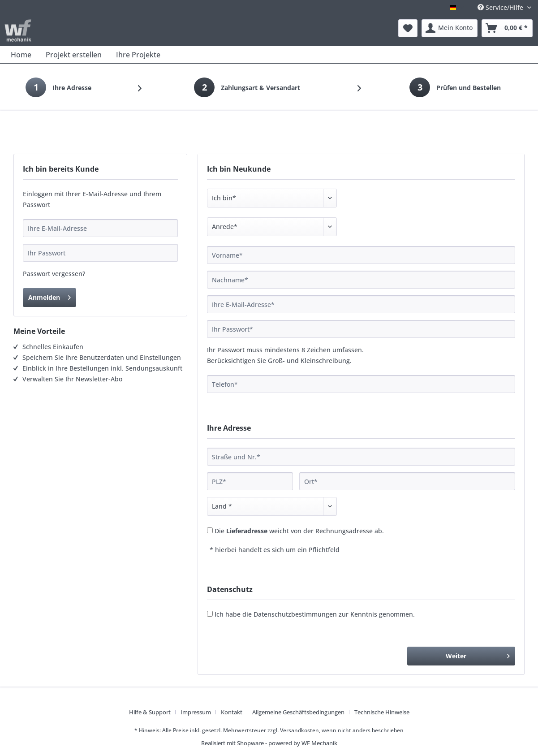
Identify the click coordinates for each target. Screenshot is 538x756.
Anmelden (49, 296)
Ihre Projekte (138, 55)
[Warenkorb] (507, 28)
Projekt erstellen (74, 55)
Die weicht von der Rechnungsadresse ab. (299, 531)
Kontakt (232, 712)
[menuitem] (408, 28)
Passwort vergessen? (54, 274)
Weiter (478, 654)
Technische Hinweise (382, 712)
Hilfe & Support (150, 712)
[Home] (21, 55)
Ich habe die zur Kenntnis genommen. (315, 614)
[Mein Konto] (450, 28)
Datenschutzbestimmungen (295, 614)
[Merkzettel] (408, 28)
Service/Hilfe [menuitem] (501, 7)
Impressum (196, 712)
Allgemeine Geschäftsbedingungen (298, 712)
